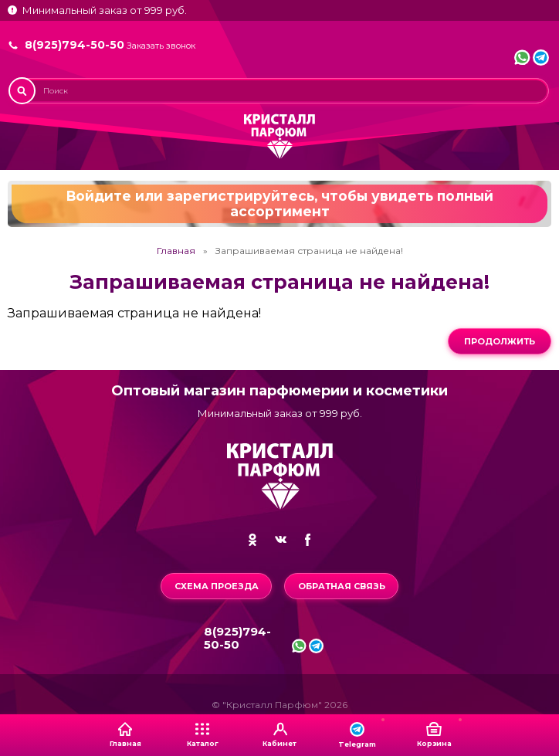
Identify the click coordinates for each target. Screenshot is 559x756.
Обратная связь (342, 586)
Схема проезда (217, 586)
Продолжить (500, 341)
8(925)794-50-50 (75, 45)
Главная (176, 251)
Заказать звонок (161, 46)
